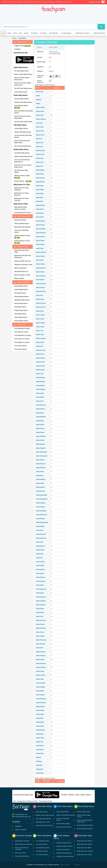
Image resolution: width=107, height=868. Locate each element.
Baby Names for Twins (43, 822)
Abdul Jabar (40, 319)
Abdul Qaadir (40, 562)
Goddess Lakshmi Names (65, 846)
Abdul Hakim (40, 272)
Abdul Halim (40, 280)
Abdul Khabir (40, 358)
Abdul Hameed (41, 284)
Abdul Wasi (40, 734)
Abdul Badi (40, 186)
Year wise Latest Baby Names (21, 231)
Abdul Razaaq (41, 652)
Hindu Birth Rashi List (21, 271)
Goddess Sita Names (63, 850)
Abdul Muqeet (41, 503)
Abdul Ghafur (40, 237)
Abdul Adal (40, 115)
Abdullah (39, 761)
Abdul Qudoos (41, 605)
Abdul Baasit (40, 178)
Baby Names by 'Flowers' (85, 851)
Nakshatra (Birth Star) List (23, 261)
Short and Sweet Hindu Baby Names (24, 112)
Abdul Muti (39, 530)
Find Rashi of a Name (21, 332)
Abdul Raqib (40, 636)
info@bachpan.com (15, 814)
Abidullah (39, 765)
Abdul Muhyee (41, 468)
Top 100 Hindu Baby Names (23, 122)
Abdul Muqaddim (42, 499)
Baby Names (20, 42)
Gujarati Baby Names (21, 289)
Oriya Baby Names (20, 307)
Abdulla (38, 757)
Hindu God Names (20, 220)
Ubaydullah (40, 773)
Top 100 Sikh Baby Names (23, 146)
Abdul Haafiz (40, 244)
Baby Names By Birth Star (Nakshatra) (23, 257)
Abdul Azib (39, 158)
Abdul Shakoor (41, 663)
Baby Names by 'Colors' (85, 855)
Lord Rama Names (42, 851)
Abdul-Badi (22, 38)
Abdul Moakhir (41, 417)
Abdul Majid (40, 393)
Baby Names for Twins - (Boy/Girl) (22, 194)
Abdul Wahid (40, 707)
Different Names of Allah (23, 177)
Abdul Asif (39, 147)
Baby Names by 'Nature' (85, 841)
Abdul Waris (40, 726)
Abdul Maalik (40, 381)
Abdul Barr (39, 201)
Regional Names (22, 282)
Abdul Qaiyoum (41, 589)
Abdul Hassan (41, 307)
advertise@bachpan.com (15, 816)
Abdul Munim (40, 491)
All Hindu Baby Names (21, 99)
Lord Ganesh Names (42, 841)
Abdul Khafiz (40, 362)
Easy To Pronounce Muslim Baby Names (23, 166)
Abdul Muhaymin (42, 456)
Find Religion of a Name (22, 342)
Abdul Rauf (40, 648)
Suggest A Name (22, 46)
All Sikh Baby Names (21, 128)
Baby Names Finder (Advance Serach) (21, 208)
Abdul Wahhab (41, 703)
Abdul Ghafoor (41, 233)
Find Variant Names (21, 349)
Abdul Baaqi (40, 170)
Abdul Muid (40, 472)
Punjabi (45, 2)
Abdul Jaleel (40, 327)
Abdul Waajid (40, 687)
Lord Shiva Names (42, 844)
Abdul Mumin (40, 487)
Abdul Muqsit (40, 507)
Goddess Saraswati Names (65, 856)
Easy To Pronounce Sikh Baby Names (22, 142)
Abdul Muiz (40, 476)
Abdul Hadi (40, 248)
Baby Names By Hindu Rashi (22, 251)
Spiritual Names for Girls (23, 242)
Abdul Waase (40, 695)
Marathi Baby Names (21, 303)
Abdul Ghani (40, 241)
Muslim (26, 33)
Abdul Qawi (40, 593)
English (4, 2)
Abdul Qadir (40, 573)
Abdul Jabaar (40, 315)
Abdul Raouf (40, 632)
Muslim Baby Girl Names (85, 829)
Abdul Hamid (40, 288)
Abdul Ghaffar (41, 229)
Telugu (20, 2)
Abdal (38, 96)
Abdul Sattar (40, 660)
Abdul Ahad (40, 131)
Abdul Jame (40, 334)
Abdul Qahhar (41, 581)
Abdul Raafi (40, 609)
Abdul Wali (39, 718)
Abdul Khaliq (40, 366)
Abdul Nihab (40, 550)
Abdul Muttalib (41, 534)
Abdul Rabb (40, 612)
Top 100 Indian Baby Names (23, 88)
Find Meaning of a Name (22, 328)
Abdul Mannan (41, 405)
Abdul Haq (39, 295)
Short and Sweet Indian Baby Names (22, 79)
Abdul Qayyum (41, 597)
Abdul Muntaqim (41, 495)
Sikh (20, 33)
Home (14, 38)
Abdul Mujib (40, 483)
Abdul (38, 103)
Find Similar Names (21, 346)
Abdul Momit (40, 428)
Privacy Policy (65, 865)
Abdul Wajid (40, 710)
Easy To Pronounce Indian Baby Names (23, 84)
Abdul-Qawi (40, 753)
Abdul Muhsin (41, 464)
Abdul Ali (39, 139)
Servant (51, 52)
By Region (34, 33)
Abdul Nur (39, 558)
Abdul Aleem (40, 135)
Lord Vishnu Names (42, 855)
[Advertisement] (63, 18)
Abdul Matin (40, 413)
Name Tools (20, 325)
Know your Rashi (20, 853)
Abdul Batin (40, 217)
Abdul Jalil (39, 331)
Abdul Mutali (40, 526)
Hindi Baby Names (20, 293)
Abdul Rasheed (41, 640)
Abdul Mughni (41, 448)
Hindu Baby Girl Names (64, 827)
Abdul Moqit (40, 432)
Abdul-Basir (40, 750)
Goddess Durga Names (64, 843)
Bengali (26, 2)
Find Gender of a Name (22, 339)
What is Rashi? (19, 278)
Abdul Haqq (40, 299)
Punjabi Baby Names (21, 310)
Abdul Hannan (41, 291)
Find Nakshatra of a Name (23, 335)
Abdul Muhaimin (41, 452)
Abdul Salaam (41, 656)
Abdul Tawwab (41, 667)
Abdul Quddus (41, 601)
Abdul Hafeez (40, 256)
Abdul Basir (40, 209)
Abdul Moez (40, 421)
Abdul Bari (39, 197)
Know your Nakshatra (22, 856)
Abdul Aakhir (40, 107)
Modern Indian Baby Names (23, 74)
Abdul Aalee (40, 111)
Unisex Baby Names (21, 92)
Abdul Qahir (40, 585)
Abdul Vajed (40, 671)
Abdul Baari (40, 174)
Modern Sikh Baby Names (23, 132)
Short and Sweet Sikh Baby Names (23, 136)
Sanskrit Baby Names (22, 107)
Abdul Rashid (40, 644)
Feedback (17, 49)
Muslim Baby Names (84, 812)
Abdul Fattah (40, 225)
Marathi (38, 2)
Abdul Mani (40, 401)
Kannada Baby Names (21, 296)
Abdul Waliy (40, 722)
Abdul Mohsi (40, 425)
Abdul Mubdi (40, 440)
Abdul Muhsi (40, 460)
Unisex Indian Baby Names (44, 825)
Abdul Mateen (40, 409)
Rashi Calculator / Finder (22, 275)
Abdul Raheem (41, 620)
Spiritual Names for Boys (23, 237)
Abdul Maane (40, 385)
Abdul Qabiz (40, 565)
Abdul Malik (40, 397)
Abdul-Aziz (39, 742)
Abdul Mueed (40, 444)
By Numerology (66, 33)
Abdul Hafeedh (41, 252)
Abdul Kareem (41, 350)
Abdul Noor (40, 554)
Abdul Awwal (40, 150)
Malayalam (52, 2)
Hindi (10, 2)
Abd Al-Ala (39, 92)
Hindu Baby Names (63, 812)
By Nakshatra (54, 33)
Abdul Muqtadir (41, 511)
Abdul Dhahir (40, 221)
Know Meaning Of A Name (23, 213)
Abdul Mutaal (40, 519)
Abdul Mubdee (41, 436)
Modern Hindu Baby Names (23, 102)
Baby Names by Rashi (22, 841)
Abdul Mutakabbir (42, 522)
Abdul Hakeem (41, 268)
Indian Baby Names (42, 812)
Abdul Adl (39, 123)
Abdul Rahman (41, 628)
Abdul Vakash (40, 675)
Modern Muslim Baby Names (24, 156)
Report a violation (21, 830)
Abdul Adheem (41, 119)
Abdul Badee (40, 182)
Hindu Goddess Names (22, 223)
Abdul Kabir (40, 342)
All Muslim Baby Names (22, 153)
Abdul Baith (40, 190)
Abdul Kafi (39, 346)
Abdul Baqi (40, 194)
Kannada (59, 2)
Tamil (15, 2)
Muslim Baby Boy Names (85, 825)
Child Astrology (21, 247)
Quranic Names (23, 181)
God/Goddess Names (82, 33)
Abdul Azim (40, 162)
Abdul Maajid (40, 378)
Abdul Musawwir (41, 515)
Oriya (65, 2)
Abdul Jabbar (40, 323)
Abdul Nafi (39, 542)
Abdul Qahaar (40, 577)
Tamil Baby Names (20, 314)
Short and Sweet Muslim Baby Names (22, 161)
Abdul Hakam (40, 264)
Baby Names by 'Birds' (84, 848)
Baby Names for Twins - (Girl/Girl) (22, 199)
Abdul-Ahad (40, 738)
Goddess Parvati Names (64, 853)
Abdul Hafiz (40, 260)
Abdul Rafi (39, 616)
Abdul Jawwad (41, 338)
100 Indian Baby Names (43, 819)
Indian (9, 33)
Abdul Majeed (40, 389)
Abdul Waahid (41, 683)
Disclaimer (77, 865)
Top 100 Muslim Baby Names (21, 171)
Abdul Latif (40, 374)
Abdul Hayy (40, 311)
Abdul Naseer (40, 546)
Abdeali (38, 100)
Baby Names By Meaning (22, 227)
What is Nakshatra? (21, 268)
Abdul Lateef (40, 370)
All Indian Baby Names (22, 71)
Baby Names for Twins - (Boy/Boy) (22, 189)
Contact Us (94, 2)
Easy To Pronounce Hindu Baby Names (23, 117)
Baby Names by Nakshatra (24, 844)
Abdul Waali (40, 691)
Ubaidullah (39, 769)
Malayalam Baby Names (22, 300)
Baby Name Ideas (99, 33)
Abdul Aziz (39, 166)
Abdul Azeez (40, 154)
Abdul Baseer (40, 205)
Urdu (70, 2)
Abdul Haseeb (41, 303)
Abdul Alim (40, 143)
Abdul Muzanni (41, 538)
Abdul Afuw (40, 127)
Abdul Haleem (41, 276)
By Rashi (43, 33)
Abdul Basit (40, 213)
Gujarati (32, 2)
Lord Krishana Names (43, 848)
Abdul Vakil (40, 679)
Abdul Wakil (40, 714)
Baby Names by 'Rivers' (85, 844)
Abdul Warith (40, 730)
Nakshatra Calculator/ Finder (23, 265)
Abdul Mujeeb (40, 479)
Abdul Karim (40, 354)
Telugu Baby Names (21, 317)
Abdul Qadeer (40, 569)
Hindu (15, 33)
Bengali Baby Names (21, 286)
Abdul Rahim (40, 624)
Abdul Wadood (41, 699)
